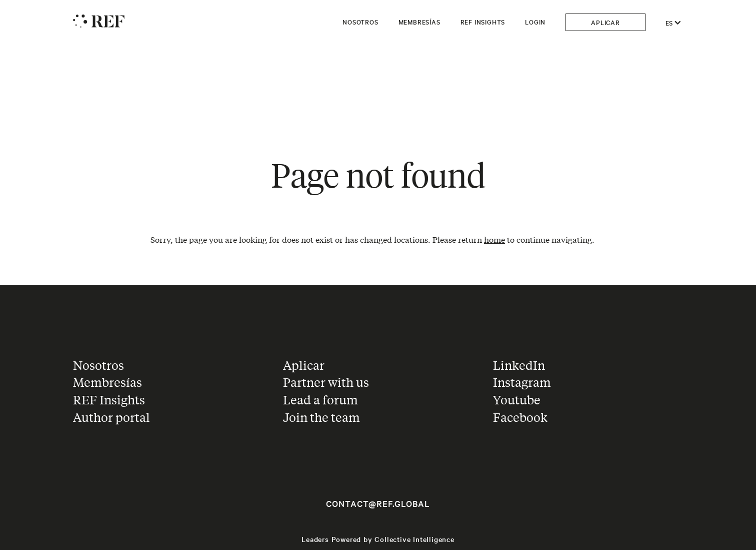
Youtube (517, 400)
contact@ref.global (378, 503)
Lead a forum (320, 400)
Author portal (111, 417)
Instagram (522, 382)
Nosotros (360, 22)
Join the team (321, 417)
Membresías (419, 22)
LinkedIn (519, 365)
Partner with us (326, 382)
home (494, 239)
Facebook (520, 417)
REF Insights (483, 22)
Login (535, 22)
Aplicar (605, 22)
